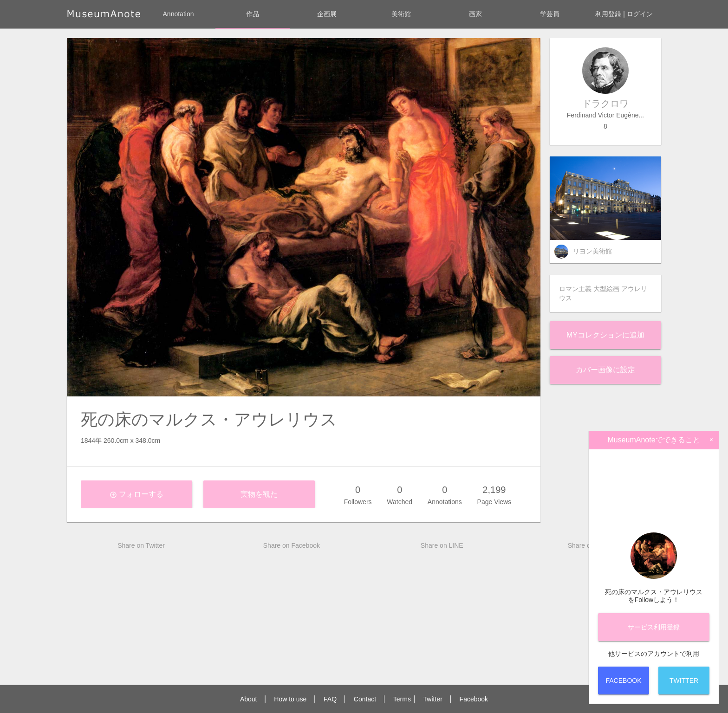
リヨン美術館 (592, 251)
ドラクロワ (605, 104)
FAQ (330, 699)
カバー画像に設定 (605, 370)
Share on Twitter (141, 545)
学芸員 (550, 14)
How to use (290, 699)
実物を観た (259, 494)
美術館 (401, 14)
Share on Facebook (292, 545)
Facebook (474, 699)
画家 (475, 14)
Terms (402, 699)
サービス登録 (654, 627)
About (249, 699)
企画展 (327, 14)
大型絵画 (606, 289)
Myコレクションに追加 (605, 335)
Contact (365, 699)
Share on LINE (442, 545)
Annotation (179, 14)
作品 (253, 14)
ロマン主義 (575, 289)
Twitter (433, 699)
